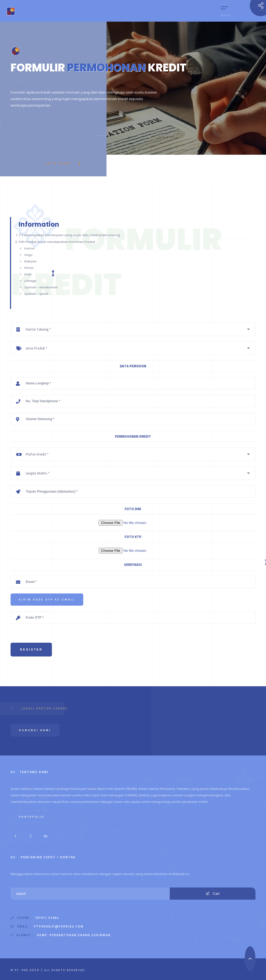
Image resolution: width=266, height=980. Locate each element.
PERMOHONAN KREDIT (133, 436)
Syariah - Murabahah (41, 287)
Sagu (28, 255)
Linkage (30, 281)
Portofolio (32, 817)
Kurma (29, 248)
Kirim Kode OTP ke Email (47, 600)
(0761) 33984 (47, 918)
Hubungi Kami (35, 730)
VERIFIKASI (133, 565)
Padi (28, 274)
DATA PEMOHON (133, 366)
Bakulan (31, 261)
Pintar (29, 268)
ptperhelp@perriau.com (59, 926)
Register (31, 650)
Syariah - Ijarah (36, 294)
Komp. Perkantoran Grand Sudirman (74, 935)
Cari (213, 894)
